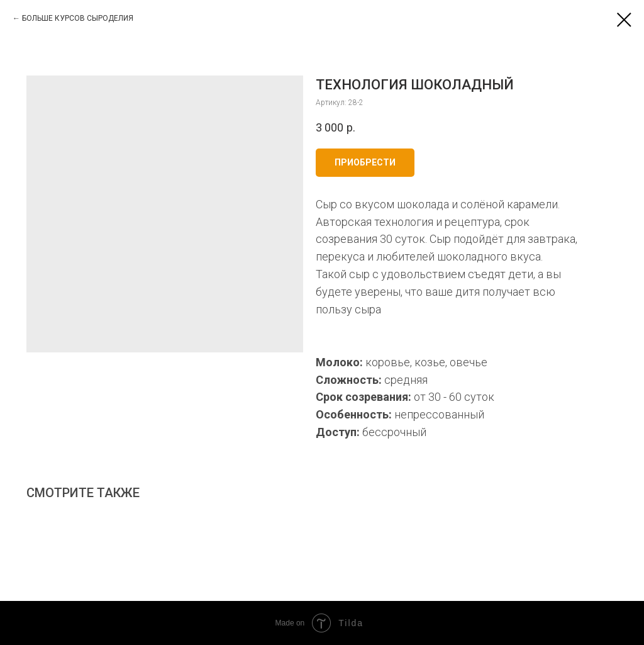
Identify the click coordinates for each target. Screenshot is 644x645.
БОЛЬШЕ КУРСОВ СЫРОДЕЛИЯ (78, 18)
